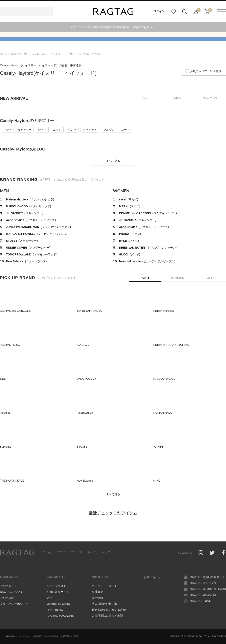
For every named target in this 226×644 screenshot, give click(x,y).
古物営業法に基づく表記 (107, 616)
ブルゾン (109, 130)
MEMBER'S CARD (58, 604)
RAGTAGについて (12, 592)
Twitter (212, 553)
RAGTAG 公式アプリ (203, 583)
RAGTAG (17, 553)
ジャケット (90, 130)
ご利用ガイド (8, 586)
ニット (57, 130)
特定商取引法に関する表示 (109, 610)
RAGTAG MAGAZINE (60, 616)
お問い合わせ (152, 577)
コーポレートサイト (105, 586)
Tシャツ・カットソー (18, 130)
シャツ (42, 130)
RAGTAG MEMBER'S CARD (208, 589)
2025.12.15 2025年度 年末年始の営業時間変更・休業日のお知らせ (113, 27)
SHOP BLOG (55, 610)
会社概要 (97, 592)
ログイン (159, 11)
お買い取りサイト (58, 592)
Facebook (223, 553)
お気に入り (173, 12)
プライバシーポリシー (14, 604)
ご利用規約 (7, 598)
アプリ (51, 598)
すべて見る (113, 161)
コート (125, 130)
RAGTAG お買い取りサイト (207, 577)
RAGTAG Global (200, 601)
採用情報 (97, 598)
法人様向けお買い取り (106, 604)
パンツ (72, 130)
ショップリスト (56, 586)
